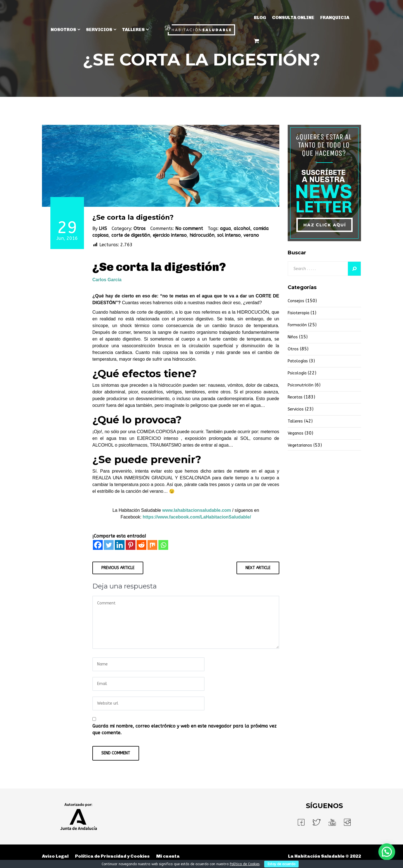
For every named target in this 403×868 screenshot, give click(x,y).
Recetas (295, 397)
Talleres (295, 421)
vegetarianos (300, 445)
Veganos (296, 433)
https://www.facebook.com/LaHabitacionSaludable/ (197, 517)
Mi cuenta (168, 856)
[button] (387, 852)
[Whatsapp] (163, 545)
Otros (140, 228)
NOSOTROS (63, 30)
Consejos (296, 301)
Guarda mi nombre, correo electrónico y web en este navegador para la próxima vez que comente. (184, 729)
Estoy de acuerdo (281, 864)
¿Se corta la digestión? (133, 217)
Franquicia (335, 17)
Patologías (298, 361)
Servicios (296, 409)
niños (293, 337)
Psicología (297, 373)
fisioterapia (298, 313)
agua (225, 228)
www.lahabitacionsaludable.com (197, 510)
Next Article (258, 568)
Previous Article (118, 568)
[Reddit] (141, 545)
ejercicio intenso (170, 235)
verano (251, 235)
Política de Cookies (245, 864)
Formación (297, 325)
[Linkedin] (120, 545)
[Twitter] (109, 545)
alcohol (242, 228)
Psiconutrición (301, 385)
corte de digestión (131, 235)
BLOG (260, 17)
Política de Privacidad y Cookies (112, 856)
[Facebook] (98, 545)
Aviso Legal (55, 856)
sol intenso (229, 235)
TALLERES (133, 30)
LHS (103, 228)
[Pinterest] (131, 545)
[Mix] (152, 545)
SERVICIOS (99, 30)
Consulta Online (293, 17)
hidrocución (202, 235)
